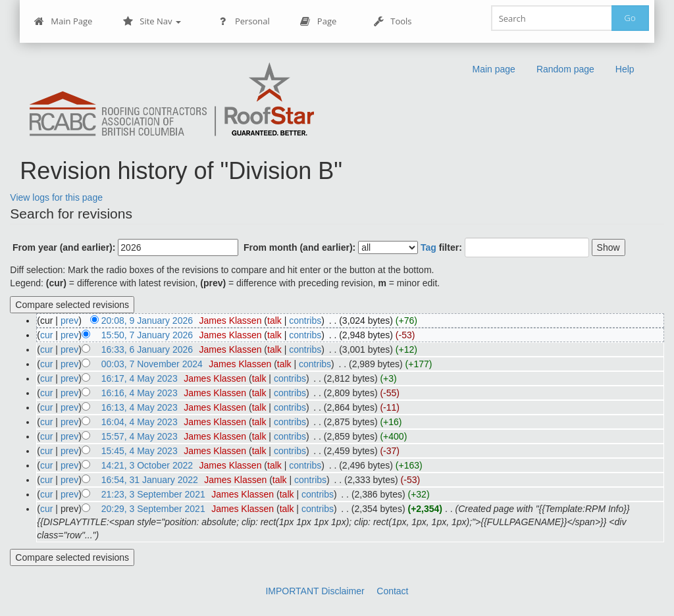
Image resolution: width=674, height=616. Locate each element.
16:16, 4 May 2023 (140, 393)
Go (630, 18)
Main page (493, 69)
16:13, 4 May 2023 (140, 407)
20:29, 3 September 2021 (153, 509)
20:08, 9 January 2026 (147, 321)
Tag (428, 247)
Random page (565, 69)
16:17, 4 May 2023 (140, 378)
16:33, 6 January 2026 (147, 349)
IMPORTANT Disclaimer (315, 591)
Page (318, 21)
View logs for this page (56, 197)
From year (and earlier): (64, 247)
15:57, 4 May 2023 (140, 436)
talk (274, 321)
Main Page (63, 21)
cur (46, 335)
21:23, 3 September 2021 (153, 494)
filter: (441, 247)
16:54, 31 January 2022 (150, 480)
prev (69, 321)
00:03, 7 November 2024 (152, 364)
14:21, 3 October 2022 (147, 465)
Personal (244, 21)
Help (625, 69)
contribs (305, 321)
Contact (392, 591)
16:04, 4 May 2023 (140, 422)
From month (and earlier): (299, 247)
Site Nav (152, 21)
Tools (392, 21)
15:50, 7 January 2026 (147, 335)
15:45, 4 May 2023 (140, 451)
